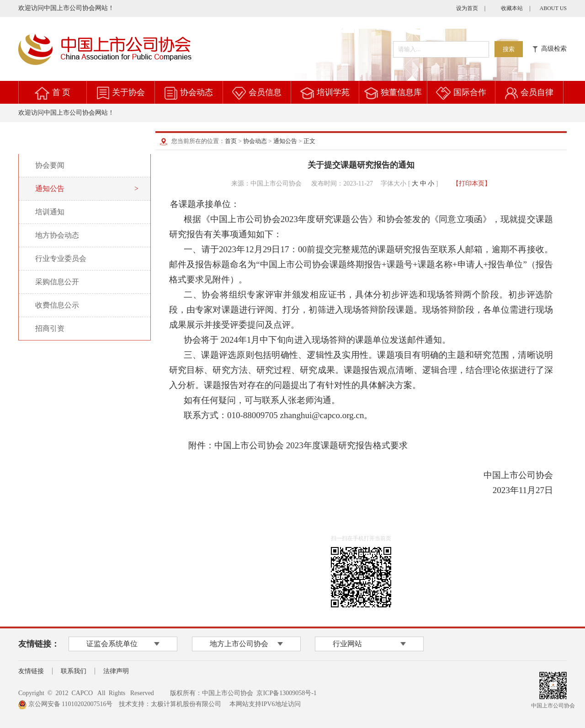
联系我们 (74, 671)
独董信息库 (401, 92)
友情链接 (31, 671)
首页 (231, 141)
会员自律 (537, 92)
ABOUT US (553, 8)
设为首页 (467, 8)
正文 (309, 141)
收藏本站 (512, 8)
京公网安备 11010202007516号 (65, 704)
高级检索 (550, 49)
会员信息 (265, 92)
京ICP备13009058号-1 (286, 693)
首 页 (61, 92)
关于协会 (128, 92)
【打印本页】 (472, 183)
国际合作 (470, 92)
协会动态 (197, 92)
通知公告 (285, 141)
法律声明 (116, 671)
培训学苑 (333, 92)
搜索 (509, 49)
